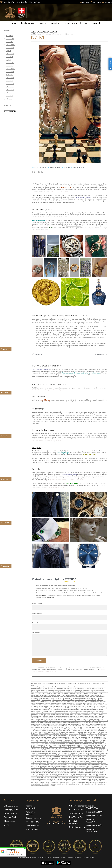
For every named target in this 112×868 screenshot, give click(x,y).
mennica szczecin (90, 687)
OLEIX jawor (66, 731)
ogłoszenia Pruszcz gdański (60, 710)
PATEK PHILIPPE (77, 810)
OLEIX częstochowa (44, 727)
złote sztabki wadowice (78, 781)
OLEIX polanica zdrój (96, 737)
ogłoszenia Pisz (88, 708)
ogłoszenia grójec (36, 697)
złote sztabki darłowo (99, 753)
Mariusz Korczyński (56, 34)
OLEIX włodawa (72, 747)
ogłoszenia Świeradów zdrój (45, 716)
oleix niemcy (34, 735)
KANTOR (38, 37)
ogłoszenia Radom (69, 711)
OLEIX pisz (87, 737)
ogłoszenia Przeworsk (86, 710)
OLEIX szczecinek (89, 744)
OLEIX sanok (91, 740)
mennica (73, 687)
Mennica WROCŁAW (92, 830)
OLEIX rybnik (64, 740)
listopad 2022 (9, 42)
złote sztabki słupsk (90, 774)
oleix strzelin (96, 742)
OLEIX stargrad (88, 742)
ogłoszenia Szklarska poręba (96, 716)
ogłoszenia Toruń (89, 718)
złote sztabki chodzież (91, 752)
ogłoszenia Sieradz (75, 713)
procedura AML (36, 670)
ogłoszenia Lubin (61, 703)
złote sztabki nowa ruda (43, 766)
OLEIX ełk (82, 727)
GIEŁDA (42, 23)
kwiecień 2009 (10, 99)
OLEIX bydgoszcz (50, 726)
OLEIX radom (39, 740)
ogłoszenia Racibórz (58, 711)
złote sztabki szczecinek (86, 777)
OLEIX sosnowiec (56, 742)
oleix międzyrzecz (74, 734)
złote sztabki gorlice (36, 756)
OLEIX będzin (51, 724)
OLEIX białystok (81, 724)
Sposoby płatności (51, 670)
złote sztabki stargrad (80, 776)
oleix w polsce (92, 745)
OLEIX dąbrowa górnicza (57, 727)
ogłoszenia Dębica (78, 693)
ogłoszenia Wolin (75, 721)
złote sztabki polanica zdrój (87, 769)
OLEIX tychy (77, 745)
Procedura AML (32, 822)
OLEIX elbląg (76, 727)
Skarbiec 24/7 (10, 817)
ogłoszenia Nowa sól (91, 705)
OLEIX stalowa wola (78, 742)
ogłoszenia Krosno (43, 702)
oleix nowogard (62, 735)
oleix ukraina (84, 745)
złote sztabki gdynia (77, 755)
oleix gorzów (83, 729)
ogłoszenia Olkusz (72, 706)
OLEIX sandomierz (82, 740)
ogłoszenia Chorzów (91, 692)
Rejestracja (108, 2)
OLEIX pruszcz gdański (58, 739)
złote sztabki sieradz (78, 774)
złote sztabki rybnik (90, 773)
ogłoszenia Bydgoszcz (92, 690)
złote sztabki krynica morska (87, 761)
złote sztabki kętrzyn (73, 760)
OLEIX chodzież (74, 726)
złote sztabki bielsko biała (72, 750)
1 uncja (39, 684)
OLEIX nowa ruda (43, 735)
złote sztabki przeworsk (79, 771)
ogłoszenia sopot (96, 713)
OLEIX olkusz (39, 737)
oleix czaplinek (102, 726)
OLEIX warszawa (53, 747)
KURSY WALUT (72, 684)
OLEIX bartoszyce (42, 724)
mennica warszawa (101, 687)
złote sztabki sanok (55, 774)
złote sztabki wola (102, 782)
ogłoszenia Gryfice (58, 697)
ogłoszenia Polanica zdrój (100, 708)
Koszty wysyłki (32, 829)
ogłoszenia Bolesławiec (66, 690)
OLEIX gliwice (52, 729)
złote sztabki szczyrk (99, 777)
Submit (39, 660)
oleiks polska (89, 723)
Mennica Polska (81, 687)
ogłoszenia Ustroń (46, 719)
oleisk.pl (96, 723)
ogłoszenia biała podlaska (84, 688)
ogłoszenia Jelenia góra (77, 698)
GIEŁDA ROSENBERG (43, 668)
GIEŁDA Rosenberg (77, 806)
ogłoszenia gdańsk (36, 695)
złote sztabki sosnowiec (37, 776)
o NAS (7, 825)
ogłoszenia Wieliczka (43, 721)
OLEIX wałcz (45, 747)
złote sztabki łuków (44, 765)
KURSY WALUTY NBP (96, 668)
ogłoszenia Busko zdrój (79, 690)
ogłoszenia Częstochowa (38, 693)
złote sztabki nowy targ (83, 766)
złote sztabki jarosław (55, 758)
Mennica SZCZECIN (91, 821)
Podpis (37, 603)
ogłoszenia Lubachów (50, 703)
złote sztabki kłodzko (96, 760)
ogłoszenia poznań (36, 710)
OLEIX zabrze (98, 747)
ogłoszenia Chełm (57, 692)
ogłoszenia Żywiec (80, 723)
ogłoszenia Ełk (98, 693)
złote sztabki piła (64, 769)
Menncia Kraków (66, 687)
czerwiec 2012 (10, 84)
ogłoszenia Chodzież (68, 692)
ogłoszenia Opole (94, 706)
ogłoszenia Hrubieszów (83, 697)
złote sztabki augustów (65, 748)
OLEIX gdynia (104, 727)
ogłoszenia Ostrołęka (42, 708)
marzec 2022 (9, 57)
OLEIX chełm (66, 726)
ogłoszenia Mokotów (42, 705)
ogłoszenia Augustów (47, 688)
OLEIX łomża (35, 734)
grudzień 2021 (10, 63)
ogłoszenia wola (66, 721)
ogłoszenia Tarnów (36, 718)
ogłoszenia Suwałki (81, 714)
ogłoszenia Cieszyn (102, 692)
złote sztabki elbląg (45, 755)
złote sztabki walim (40, 782)
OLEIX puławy (98, 739)
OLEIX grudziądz (100, 729)
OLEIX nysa (90, 735)
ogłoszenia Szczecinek (71, 716)
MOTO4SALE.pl (92, 23)
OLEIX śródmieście (66, 742)
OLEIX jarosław (51, 731)
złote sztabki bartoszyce (79, 748)
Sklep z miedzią (95, 684)
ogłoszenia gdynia (46, 695)
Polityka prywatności (31, 807)
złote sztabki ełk (55, 755)
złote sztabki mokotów (81, 765)
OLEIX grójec (91, 729)
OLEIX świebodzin (60, 744)
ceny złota (49, 687)
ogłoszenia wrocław (86, 721)
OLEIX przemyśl (70, 739)
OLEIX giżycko (43, 729)
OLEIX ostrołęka (72, 737)
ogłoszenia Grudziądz (47, 697)
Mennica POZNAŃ (94, 812)
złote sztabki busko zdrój (101, 750)
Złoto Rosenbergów (78, 827)
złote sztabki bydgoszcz (37, 752)
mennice (33, 688)
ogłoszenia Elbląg (89, 693)
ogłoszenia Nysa (51, 706)
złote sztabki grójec (67, 756)
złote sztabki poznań (100, 769)
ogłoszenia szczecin (59, 716)
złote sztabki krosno (73, 761)
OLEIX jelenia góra (75, 731)
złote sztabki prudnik (37, 771)
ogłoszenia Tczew (62, 718)
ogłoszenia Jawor (66, 698)
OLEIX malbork (64, 734)
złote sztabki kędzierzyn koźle (59, 760)
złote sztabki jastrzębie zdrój (79, 758)
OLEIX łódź (104, 732)
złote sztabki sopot (101, 774)
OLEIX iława (43, 731)
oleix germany (35, 729)
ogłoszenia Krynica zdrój (70, 702)
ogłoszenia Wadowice (57, 719)
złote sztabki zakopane (88, 784)
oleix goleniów (75, 729)
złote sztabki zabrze (60, 784)
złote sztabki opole (64, 768)
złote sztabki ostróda (76, 768)
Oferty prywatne (11, 810)
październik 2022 (10, 45)
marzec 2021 (9, 81)
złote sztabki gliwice (101, 755)
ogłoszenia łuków (81, 703)
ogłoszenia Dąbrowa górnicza (53, 693)
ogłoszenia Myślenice (67, 705)
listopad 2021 (9, 66)
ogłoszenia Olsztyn (83, 706)
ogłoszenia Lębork (94, 702)
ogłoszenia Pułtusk (47, 711)
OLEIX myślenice (103, 734)
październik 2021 (10, 69)
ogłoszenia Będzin (71, 688)
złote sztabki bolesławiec (87, 750)
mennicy (38, 688)
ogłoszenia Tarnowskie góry (49, 718)
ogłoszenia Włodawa (55, 721)
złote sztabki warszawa (52, 782)
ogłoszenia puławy (36, 711)
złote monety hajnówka (52, 748)
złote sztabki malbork (56, 765)
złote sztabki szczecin (73, 777)
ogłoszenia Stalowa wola (58, 714)
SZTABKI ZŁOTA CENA (76, 670)
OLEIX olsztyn (47, 737)
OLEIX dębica (68, 727)
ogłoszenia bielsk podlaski (38, 690)
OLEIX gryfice (35, 731)
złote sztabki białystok (43, 750)
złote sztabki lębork (52, 763)
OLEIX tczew (52, 745)
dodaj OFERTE (28, 23)
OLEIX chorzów (93, 726)
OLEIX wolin (81, 747)
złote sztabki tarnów (50, 779)
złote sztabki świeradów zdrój (59, 777)
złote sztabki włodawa (90, 782)
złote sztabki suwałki (92, 776)
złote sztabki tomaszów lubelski (93, 779)
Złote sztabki (10, 821)
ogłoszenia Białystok (97, 688)
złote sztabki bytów (67, 752)
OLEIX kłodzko (39, 732)
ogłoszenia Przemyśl (74, 710)
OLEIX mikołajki (83, 734)
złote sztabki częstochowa (68, 753)
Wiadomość (36, 633)
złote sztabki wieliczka (65, 782)
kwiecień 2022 (10, 54)
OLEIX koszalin (61, 732)
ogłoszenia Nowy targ (40, 706)
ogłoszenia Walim (92, 719)
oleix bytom (58, 726)
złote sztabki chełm (79, 752)
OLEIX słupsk (39, 742)
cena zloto (43, 687)
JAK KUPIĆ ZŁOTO (94, 670)
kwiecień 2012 (10, 87)
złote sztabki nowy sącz (70, 766)
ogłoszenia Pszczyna (98, 710)
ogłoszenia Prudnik (47, 710)
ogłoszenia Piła (79, 708)
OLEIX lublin (56, 734)
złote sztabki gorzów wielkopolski (52, 756)
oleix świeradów (70, 744)
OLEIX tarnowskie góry (42, 745)
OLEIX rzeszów (72, 740)
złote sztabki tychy (44, 781)
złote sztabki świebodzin (43, 777)
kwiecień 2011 (10, 90)
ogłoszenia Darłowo (67, 693)
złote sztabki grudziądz (79, 756)
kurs (54, 687)
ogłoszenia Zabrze (97, 721)
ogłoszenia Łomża (39, 703)
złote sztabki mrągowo (94, 765)
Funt (49, 684)
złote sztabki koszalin (47, 761)
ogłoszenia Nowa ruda (79, 705)
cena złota (37, 687)
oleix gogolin (67, 729)
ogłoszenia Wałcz (81, 719)
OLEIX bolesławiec (39, 726)
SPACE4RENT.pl (73, 23)
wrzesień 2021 (10, 72)
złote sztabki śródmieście (52, 776)
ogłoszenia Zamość (57, 723)
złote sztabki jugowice (44, 760)
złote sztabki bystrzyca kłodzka (53, 752)
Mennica (55, 23)
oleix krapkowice (70, 732)
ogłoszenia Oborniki (61, 706)
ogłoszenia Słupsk (86, 713)
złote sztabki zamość (100, 784)
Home (14, 23)
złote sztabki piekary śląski (51, 769)
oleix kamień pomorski (87, 731)
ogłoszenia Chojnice (80, 692)
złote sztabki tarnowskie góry (65, 779)
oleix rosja (47, 740)
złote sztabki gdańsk (65, 755)
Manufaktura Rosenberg (84, 684)
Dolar (43, 684)
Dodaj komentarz (68, 34)
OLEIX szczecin (80, 744)
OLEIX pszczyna (89, 739)
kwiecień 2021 (10, 78)
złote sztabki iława (43, 758)
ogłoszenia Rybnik (93, 711)
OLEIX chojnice (84, 726)
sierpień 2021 (9, 75)
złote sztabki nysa (95, 766)
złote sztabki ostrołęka (88, 768)
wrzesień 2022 (10, 48)
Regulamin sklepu (33, 818)
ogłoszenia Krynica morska (56, 702)
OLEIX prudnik (48, 739)
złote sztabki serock (67, 774)
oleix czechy (34, 727)
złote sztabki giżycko (89, 755)
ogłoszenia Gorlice (79, 695)
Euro (46, 684)
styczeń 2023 (9, 36)
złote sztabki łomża (73, 763)
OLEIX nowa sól (53, 735)
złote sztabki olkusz (41, 768)
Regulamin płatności (30, 813)
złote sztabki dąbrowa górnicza (84, 753)
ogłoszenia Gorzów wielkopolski (93, 695)
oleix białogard (72, 724)
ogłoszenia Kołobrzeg (79, 700)
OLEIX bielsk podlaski (92, 724)
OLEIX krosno (79, 732)
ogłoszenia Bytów (46, 692)
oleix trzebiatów (68, 745)
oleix (100, 723)
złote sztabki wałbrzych (92, 781)
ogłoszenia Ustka (36, 719)
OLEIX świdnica (40, 744)
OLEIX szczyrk (99, 744)
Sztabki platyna (11, 813)
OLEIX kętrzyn (98, 731)
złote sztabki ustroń (66, 781)
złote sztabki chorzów (42, 753)
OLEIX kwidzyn (88, 732)
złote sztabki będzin (91, 748)
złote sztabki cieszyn (54, 753)
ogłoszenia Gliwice (68, 695)
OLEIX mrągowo (93, 734)
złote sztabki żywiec (50, 786)
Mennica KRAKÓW (95, 826)
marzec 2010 (9, 96)
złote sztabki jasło (66, 758)
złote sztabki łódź (63, 763)
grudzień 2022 (10, 39)
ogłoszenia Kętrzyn (46, 700)
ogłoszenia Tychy (99, 718)
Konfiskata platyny (62, 684)
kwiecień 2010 (10, 93)
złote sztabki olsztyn (53, 768)
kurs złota (58, 687)
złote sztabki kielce (85, 760)
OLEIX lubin (49, 734)
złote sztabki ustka (55, 781)
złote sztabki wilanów (78, 782)
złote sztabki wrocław (48, 784)
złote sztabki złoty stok (37, 786)
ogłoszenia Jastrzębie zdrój (53, 698)
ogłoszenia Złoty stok (69, 723)
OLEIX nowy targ (82, 735)
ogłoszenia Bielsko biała (52, 690)
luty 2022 (8, 60)
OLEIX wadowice (101, 745)
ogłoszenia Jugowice (90, 698)
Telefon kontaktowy (41, 623)
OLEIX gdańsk (95, 727)
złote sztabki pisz (74, 769)
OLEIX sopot (47, 742)
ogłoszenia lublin (71, 703)
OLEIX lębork (96, 732)
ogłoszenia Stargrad (70, 714)
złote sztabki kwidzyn (40, 763)
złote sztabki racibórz (53, 773)
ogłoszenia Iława (94, 697)
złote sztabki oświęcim (101, 768)
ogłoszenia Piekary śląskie (68, 708)
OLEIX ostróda (63, 737)
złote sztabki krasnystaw (60, 761)
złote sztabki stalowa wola (66, 776)
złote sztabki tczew (79, 779)
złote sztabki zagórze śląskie (73, 784)
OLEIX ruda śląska (55, 740)
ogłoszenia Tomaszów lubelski (76, 718)
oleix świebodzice (50, 744)
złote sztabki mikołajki (68, 765)
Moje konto (97, 2)
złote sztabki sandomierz (43, 774)
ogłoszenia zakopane (46, 723)
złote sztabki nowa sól (57, 766)
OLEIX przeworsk (79, 739)
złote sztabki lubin (97, 763)
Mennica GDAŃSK (94, 816)
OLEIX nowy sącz (72, 735)
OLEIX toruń (60, 745)
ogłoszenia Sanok (54, 713)
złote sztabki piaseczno (37, 769)
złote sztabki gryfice (91, 756)
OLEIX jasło (59, 731)
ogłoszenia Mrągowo (54, 705)
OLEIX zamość (41, 748)
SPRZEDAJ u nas (11, 806)
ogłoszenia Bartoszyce (60, 688)
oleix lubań (42, 734)
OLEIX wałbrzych (36, 747)
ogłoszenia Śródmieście (44, 714)
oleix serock (99, 740)
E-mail (37, 613)
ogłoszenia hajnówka (70, 697)
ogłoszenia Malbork (92, 703)
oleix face (88, 727)
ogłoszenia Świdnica (93, 714)
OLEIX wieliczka (63, 747)
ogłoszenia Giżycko (57, 695)
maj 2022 (8, 51)
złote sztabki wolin (36, 784)
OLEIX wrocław (89, 747)
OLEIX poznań (39, 739)
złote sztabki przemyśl (66, 771)
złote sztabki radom (65, 773)
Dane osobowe (32, 826)
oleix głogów (59, 729)
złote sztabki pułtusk (41, 773)
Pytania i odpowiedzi (74, 822)
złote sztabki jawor (93, 758)
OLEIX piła (80, 737)
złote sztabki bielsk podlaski (57, 750)
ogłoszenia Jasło (41, 698)
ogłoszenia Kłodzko (67, 700)
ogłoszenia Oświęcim (54, 708)
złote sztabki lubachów (86, 763)
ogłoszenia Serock (64, 713)
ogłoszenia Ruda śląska (81, 711)
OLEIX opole (55, 737)
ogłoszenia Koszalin (91, 700)
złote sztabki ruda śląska (78, 773)
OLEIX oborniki (98, 735)
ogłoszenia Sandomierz (42, 713)
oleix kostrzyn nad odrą (50, 732)
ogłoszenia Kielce (57, 700)
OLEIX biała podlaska (61, 724)
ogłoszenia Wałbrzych (70, 719)
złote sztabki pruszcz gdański (51, 771)
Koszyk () (86, 2)
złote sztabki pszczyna (92, 771)
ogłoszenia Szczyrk (83, 716)
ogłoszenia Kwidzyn (83, 702)
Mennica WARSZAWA (92, 807)
